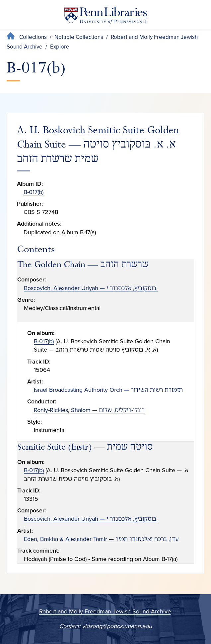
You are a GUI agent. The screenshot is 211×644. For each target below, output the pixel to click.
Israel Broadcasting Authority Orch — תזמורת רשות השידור (108, 390)
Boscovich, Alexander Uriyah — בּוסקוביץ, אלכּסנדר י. (91, 288)
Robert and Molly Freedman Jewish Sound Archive (105, 611)
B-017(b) (34, 192)
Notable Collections (79, 37)
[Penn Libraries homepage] (105, 17)
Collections (33, 37)
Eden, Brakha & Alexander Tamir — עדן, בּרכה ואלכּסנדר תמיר (101, 539)
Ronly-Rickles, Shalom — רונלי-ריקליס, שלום (89, 410)
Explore (60, 47)
